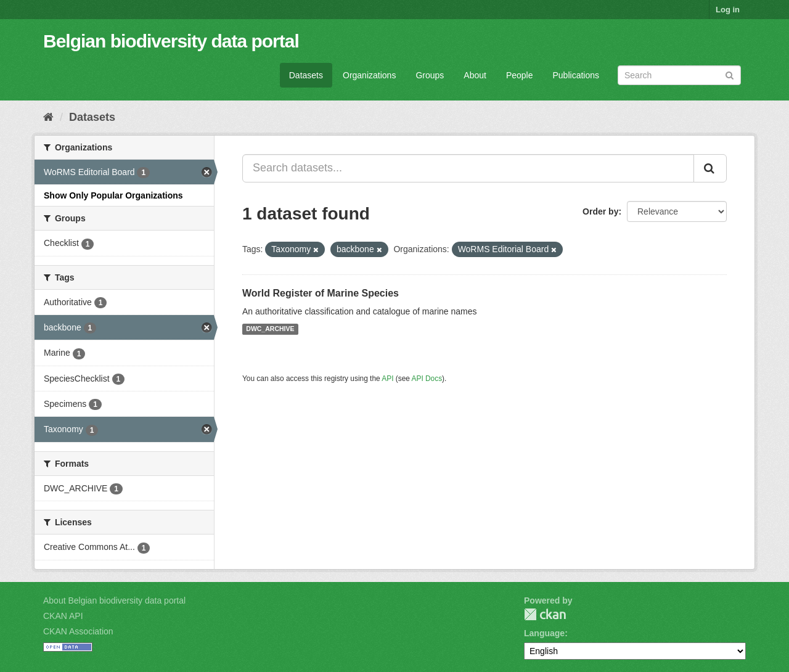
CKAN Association (78, 631)
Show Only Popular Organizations (113, 195)
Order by (600, 211)
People (520, 75)
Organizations (369, 75)
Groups (430, 75)
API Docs (427, 379)
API (387, 379)
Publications (576, 75)
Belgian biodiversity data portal (171, 41)
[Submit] (730, 74)
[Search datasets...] (468, 168)
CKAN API (63, 616)
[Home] (48, 117)
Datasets (306, 75)
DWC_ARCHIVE (270, 329)
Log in (728, 10)
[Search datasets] (679, 75)
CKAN (545, 614)
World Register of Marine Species (321, 293)
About (475, 75)
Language (544, 633)
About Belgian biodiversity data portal (114, 600)
